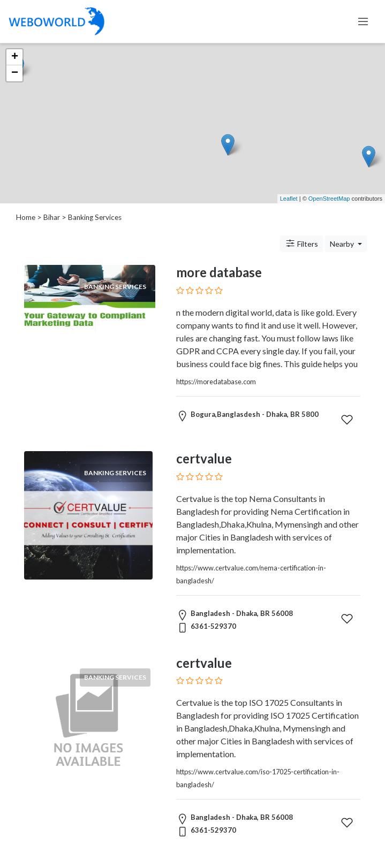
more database (219, 272)
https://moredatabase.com (216, 382)
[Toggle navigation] (363, 21)
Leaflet (289, 199)
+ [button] (15, 57)
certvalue (204, 458)
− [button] (15, 73)
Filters (301, 243)
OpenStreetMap (329, 199)
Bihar (52, 217)
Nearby (343, 244)
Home (26, 217)
